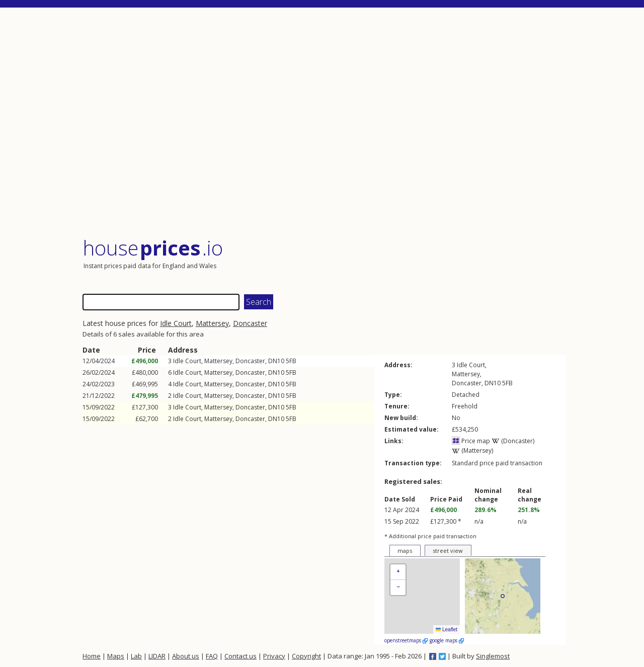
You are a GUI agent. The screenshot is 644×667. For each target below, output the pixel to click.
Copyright (306, 656)
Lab (136, 656)
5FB (291, 361)
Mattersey (212, 323)
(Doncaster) (513, 441)
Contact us (240, 656)
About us (186, 656)
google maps (447, 640)
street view (448, 551)
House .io (153, 248)
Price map (471, 441)
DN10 (276, 361)
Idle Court (176, 323)
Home (92, 656)
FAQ (212, 656)
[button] (398, 572)
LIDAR (157, 656)
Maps (116, 656)
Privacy (274, 656)
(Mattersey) (472, 450)
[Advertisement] (324, 123)
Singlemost (493, 656)
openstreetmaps (406, 640)
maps (405, 551)
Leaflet (447, 630)
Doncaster (250, 323)
